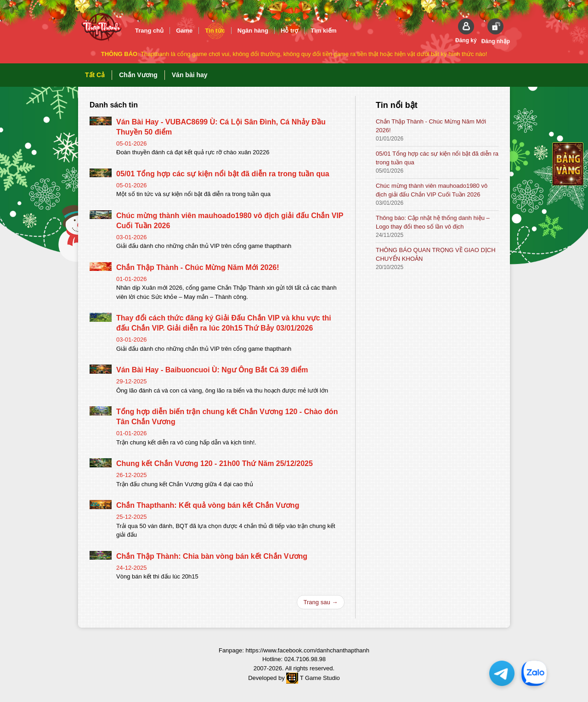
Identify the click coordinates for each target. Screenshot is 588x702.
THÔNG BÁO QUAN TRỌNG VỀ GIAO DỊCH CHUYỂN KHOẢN (436, 254)
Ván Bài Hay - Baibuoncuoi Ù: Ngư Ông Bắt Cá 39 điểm (212, 370)
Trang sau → (321, 602)
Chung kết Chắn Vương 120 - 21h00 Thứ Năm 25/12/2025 (215, 463)
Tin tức (215, 31)
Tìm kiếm (323, 31)
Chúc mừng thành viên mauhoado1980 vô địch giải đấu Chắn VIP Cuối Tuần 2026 (432, 190)
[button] (466, 31)
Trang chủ (149, 31)
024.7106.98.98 (305, 659)
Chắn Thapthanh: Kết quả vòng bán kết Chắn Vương (208, 505)
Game (184, 31)
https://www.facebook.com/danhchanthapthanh (307, 650)
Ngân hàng (253, 31)
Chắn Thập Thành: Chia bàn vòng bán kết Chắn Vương (212, 556)
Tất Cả (95, 75)
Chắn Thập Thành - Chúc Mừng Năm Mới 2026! (198, 267)
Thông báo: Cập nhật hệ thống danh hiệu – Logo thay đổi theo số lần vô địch (433, 222)
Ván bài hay (190, 75)
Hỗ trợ (289, 31)
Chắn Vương (138, 75)
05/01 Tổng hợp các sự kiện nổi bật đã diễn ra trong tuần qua (223, 174)
